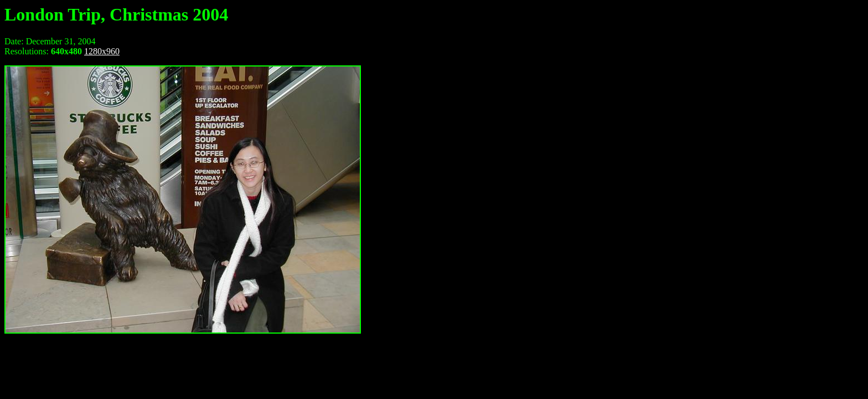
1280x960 (102, 51)
